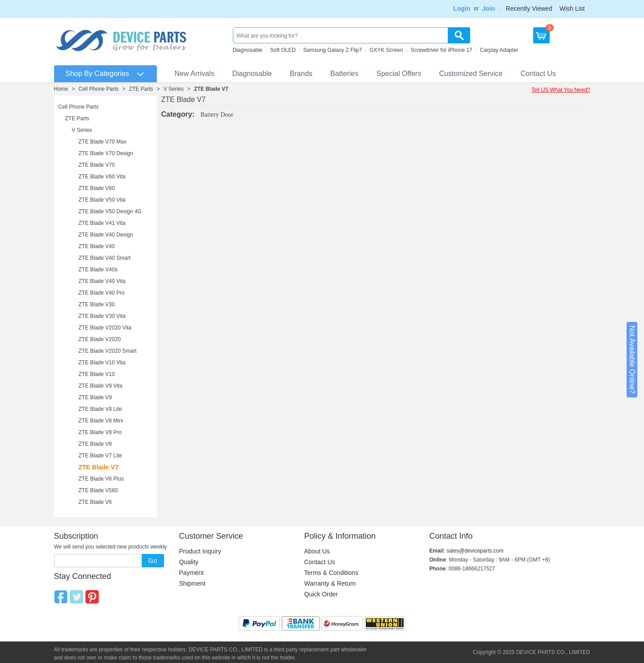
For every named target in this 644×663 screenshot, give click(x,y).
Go (152, 560)
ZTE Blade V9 (95, 397)
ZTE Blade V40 (97, 246)
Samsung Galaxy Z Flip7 (333, 50)
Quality (189, 562)
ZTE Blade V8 (95, 444)
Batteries (344, 74)
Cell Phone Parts (99, 89)
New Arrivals (195, 74)
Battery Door (217, 115)
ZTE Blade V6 (95, 502)
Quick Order (321, 594)
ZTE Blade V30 (97, 304)
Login (462, 8)
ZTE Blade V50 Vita (102, 200)
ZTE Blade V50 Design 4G (110, 211)
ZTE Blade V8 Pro (100, 432)
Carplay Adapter (499, 50)
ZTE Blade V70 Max (103, 142)
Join (489, 8)
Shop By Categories (97, 74)
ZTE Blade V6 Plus (101, 479)
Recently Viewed (529, 8)
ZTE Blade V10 (97, 374)
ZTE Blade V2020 (100, 339)
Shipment (192, 583)
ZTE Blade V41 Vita (102, 223)
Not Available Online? (632, 360)
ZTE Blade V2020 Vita (105, 328)
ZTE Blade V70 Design (106, 153)
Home (61, 89)
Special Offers (399, 74)
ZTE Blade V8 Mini (101, 421)
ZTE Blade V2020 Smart (108, 351)
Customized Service (471, 74)
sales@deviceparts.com (475, 551)
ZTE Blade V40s (98, 270)
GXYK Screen (386, 50)
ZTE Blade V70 (97, 165)
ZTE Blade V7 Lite (100, 456)
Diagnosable (248, 50)
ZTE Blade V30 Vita (102, 316)
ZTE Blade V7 (211, 89)
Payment (192, 573)
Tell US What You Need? (561, 90)
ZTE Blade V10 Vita (102, 363)
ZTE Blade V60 (97, 188)
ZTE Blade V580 (98, 490)
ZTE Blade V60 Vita (102, 177)
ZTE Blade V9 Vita (101, 386)
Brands (301, 74)
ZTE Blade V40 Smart (105, 258)
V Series (174, 89)
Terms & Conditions (331, 573)
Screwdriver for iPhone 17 (442, 50)
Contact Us (538, 74)
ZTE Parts (141, 89)
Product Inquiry (200, 551)
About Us (317, 551)
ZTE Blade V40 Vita (102, 281)
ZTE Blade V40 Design (106, 235)
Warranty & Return (330, 583)
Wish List (572, 8)
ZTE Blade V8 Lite (100, 409)
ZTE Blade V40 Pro (102, 293)
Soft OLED (283, 50)
